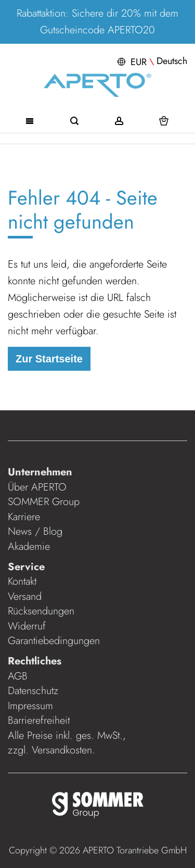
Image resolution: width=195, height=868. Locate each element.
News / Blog (35, 531)
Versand (25, 596)
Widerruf (27, 626)
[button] (151, 61)
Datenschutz (33, 691)
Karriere (24, 517)
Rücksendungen (41, 611)
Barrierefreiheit (40, 720)
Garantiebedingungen (54, 641)
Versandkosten (62, 750)
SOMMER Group (44, 502)
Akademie (30, 546)
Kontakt (22, 581)
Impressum (30, 706)
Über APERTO (37, 487)
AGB (18, 676)
